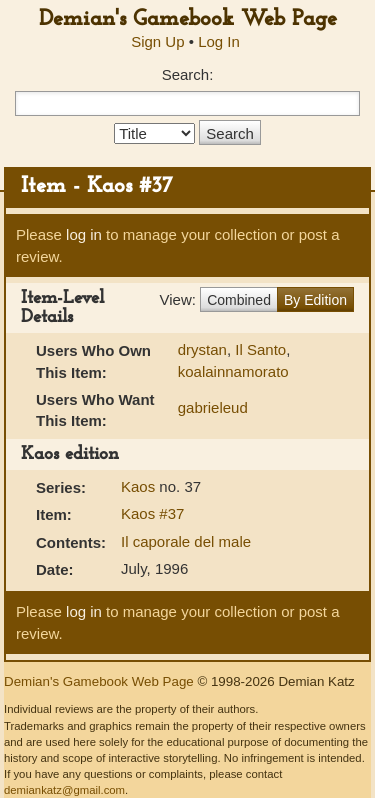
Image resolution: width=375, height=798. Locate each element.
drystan (202, 349)
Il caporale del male (186, 541)
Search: (188, 74)
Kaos (140, 486)
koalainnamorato (233, 371)
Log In (219, 41)
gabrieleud (213, 407)
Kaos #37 (152, 513)
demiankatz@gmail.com (64, 790)
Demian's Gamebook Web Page (188, 19)
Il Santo (260, 349)
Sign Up (157, 41)
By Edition (315, 300)
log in (84, 234)
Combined (239, 300)
